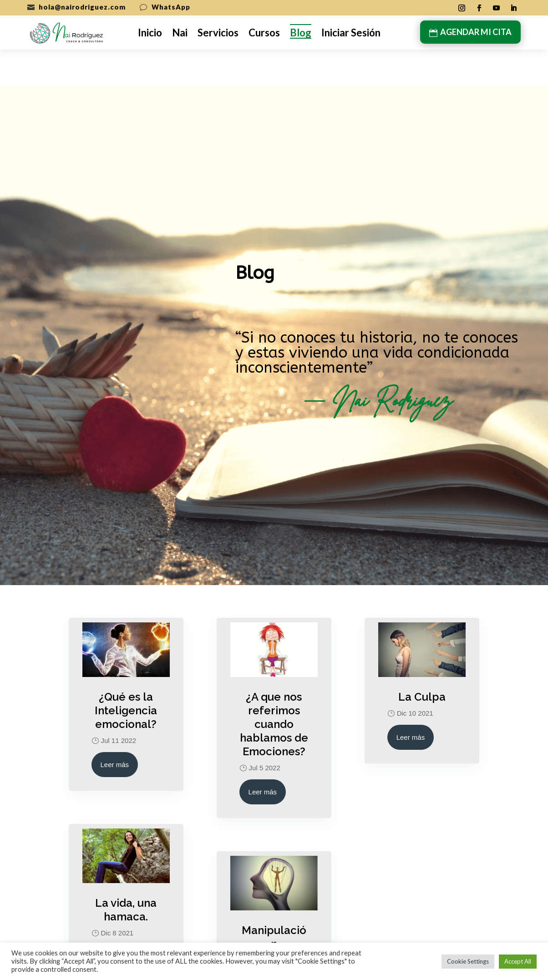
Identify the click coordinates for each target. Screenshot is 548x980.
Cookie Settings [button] (468, 961)
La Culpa (422, 660)
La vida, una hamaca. (126, 873)
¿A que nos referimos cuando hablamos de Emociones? (274, 688)
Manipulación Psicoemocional (274, 914)
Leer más (115, 728)
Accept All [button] (518, 961)
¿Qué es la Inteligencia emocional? (126, 674)
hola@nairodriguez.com (82, 7)
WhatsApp (171, 7)
